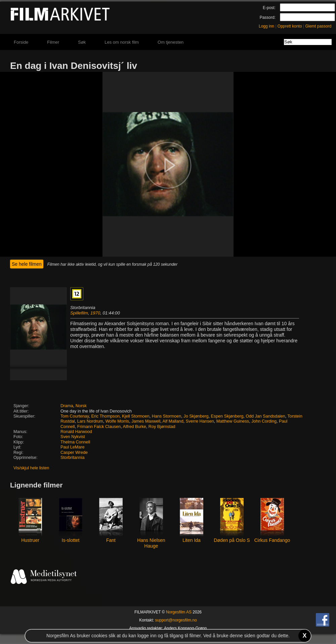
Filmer (53, 42)
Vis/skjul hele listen (31, 468)
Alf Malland (173, 421)
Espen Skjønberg (227, 416)
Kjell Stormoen (136, 416)
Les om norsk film (122, 42)
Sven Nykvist (73, 437)
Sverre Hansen (200, 421)
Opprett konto (290, 26)
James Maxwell (146, 421)
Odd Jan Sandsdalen (265, 416)
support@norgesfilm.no (176, 620)
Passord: (268, 17)
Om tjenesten (171, 42)
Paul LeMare (72, 447)
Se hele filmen (27, 264)
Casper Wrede (74, 453)
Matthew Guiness (233, 421)
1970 (95, 313)
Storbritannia (72, 458)
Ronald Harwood (76, 432)
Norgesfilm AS (179, 612)
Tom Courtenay (75, 416)
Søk (82, 42)
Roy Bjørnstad (162, 427)
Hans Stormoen (167, 416)
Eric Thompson (105, 416)
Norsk (81, 406)
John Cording (264, 421)
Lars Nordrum (90, 421)
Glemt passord (318, 26)
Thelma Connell (75, 442)
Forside (21, 42)
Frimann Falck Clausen (99, 427)
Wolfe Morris (117, 421)
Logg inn (266, 26)
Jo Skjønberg (196, 416)
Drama (67, 406)
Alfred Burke (135, 427)
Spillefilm (79, 313)
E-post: (269, 8)
